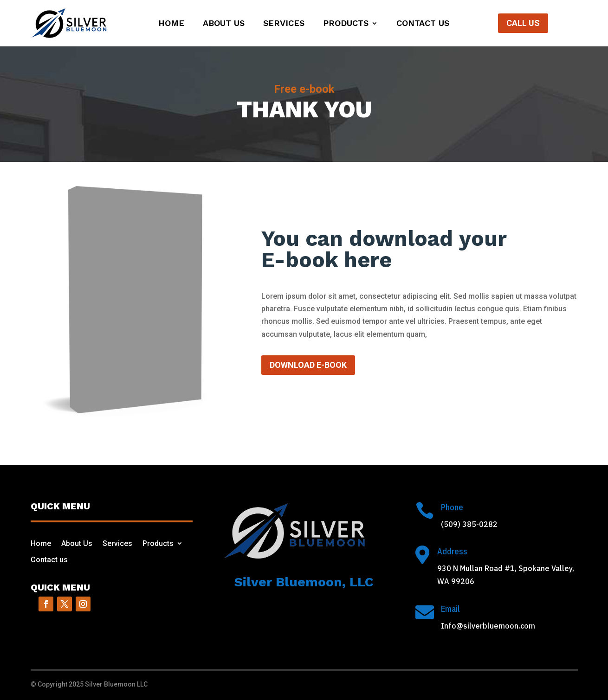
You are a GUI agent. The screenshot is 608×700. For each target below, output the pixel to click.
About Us (224, 24)
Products (346, 24)
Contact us (423, 24)
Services (284, 24)
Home (171, 24)
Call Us (523, 23)
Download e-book (308, 365)
